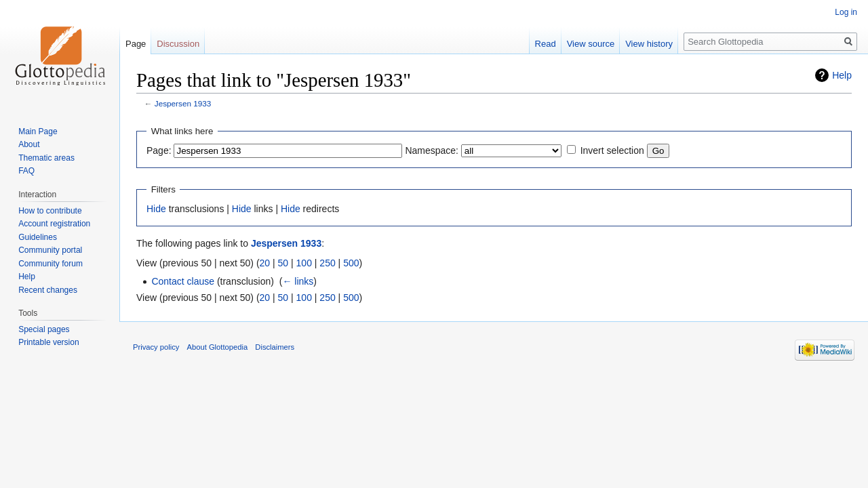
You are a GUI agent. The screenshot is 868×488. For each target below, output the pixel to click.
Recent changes (48, 290)
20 (265, 263)
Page (136, 44)
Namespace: (432, 150)
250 (327, 263)
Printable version (48, 342)
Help (842, 75)
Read (546, 44)
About (29, 144)
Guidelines (38, 237)
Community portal (50, 250)
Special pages (44, 329)
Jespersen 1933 (183, 103)
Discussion (178, 44)
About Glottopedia (218, 347)
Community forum (51, 264)
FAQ (26, 171)
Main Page (38, 131)
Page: (159, 150)
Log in (846, 12)
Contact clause (183, 281)
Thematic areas (46, 158)
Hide (156, 209)
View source (591, 44)
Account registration (54, 224)
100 (304, 263)
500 (351, 263)
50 (283, 263)
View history (649, 44)
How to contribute (50, 211)
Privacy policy (156, 347)
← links (298, 281)
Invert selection (612, 150)
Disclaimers (275, 347)
